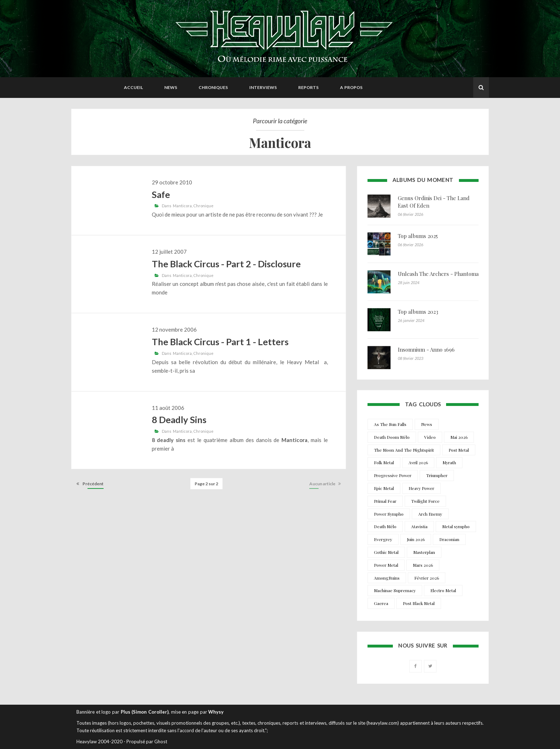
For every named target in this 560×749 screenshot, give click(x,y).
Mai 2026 (459, 437)
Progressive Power (393, 475)
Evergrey (383, 539)
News (171, 87)
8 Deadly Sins (179, 420)
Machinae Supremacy (395, 590)
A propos (351, 87)
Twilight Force (425, 501)
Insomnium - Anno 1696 (426, 349)
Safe (161, 194)
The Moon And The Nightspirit (404, 450)
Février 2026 (427, 578)
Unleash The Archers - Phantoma (438, 274)
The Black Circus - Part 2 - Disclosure (226, 264)
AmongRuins (387, 578)
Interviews (263, 87)
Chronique (203, 206)
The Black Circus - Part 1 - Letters (220, 342)
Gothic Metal (386, 552)
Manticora (182, 206)
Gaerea (381, 603)
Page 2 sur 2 (206, 484)
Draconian (449, 539)
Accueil (133, 87)
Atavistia (419, 526)
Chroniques (213, 87)
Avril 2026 (418, 462)
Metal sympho (456, 526)
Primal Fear (385, 501)
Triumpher (437, 475)
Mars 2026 (423, 565)
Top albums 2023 (418, 312)
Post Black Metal (419, 603)
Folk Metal (384, 462)
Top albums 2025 (418, 236)
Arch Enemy (430, 514)
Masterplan (424, 552)
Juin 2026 (416, 539)
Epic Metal (384, 488)
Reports (308, 87)
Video (430, 437)
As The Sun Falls (390, 424)
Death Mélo (385, 526)
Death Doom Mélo (392, 437)
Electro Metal (443, 590)
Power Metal (386, 565)
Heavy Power (421, 488)
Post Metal (459, 450)
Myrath (449, 462)
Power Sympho (389, 514)
